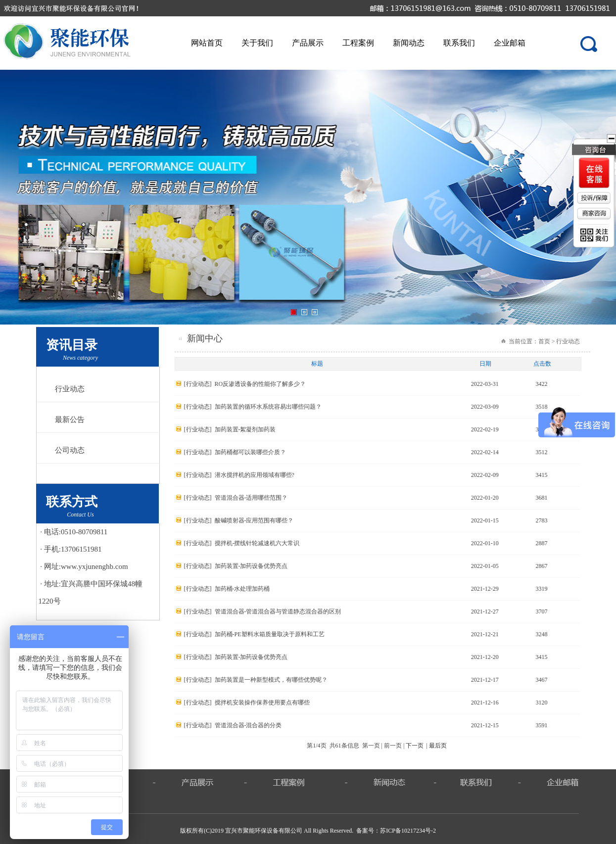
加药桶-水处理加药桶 (242, 589)
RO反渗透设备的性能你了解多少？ (261, 384)
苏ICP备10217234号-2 (408, 831)
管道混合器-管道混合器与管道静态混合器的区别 (278, 611)
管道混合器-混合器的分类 (248, 725)
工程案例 (358, 43)
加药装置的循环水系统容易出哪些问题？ (268, 407)
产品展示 (308, 43)
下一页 (415, 746)
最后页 (438, 746)
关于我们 (257, 43)
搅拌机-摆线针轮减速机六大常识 (257, 543)
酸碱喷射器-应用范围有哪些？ (254, 520)
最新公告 (70, 420)
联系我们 (459, 43)
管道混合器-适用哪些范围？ (251, 498)
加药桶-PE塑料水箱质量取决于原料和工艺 (270, 634)
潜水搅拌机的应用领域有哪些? (255, 475)
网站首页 (207, 43)
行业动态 (70, 389)
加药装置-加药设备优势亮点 (251, 566)
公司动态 (70, 450)
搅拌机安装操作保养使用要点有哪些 (262, 703)
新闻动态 (409, 43)
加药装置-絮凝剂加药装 (245, 429)
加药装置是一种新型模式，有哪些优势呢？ (271, 680)
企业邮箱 (510, 43)
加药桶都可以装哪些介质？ (250, 452)
